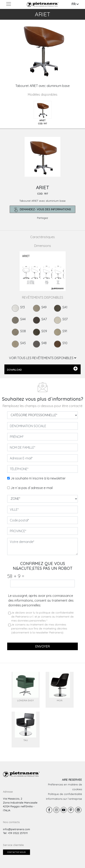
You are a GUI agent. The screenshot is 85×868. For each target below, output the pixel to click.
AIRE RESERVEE (72, 780)
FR (75, 4)
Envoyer (42, 646)
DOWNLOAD (42, 369)
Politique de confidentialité (65, 794)
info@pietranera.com (16, 829)
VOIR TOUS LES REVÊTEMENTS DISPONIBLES (43, 358)
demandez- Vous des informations (42, 210)
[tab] (43, 113)
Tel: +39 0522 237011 (15, 833)
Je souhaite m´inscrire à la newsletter (38, 478)
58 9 (16, 576)
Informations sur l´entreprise (64, 799)
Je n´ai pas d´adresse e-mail (32, 488)
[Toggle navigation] (9, 4)
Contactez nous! (16, 852)
